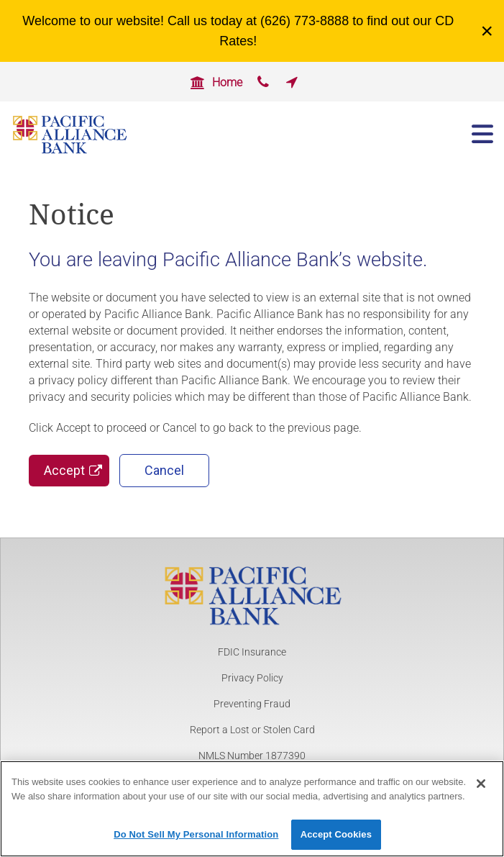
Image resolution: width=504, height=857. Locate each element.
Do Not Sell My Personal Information (196, 842)
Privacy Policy (252, 678)
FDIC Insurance (252, 652)
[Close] (481, 791)
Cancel (164, 470)
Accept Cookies (336, 842)
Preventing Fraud (252, 704)
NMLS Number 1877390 (252, 756)
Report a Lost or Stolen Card (252, 730)
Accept (64, 470)
